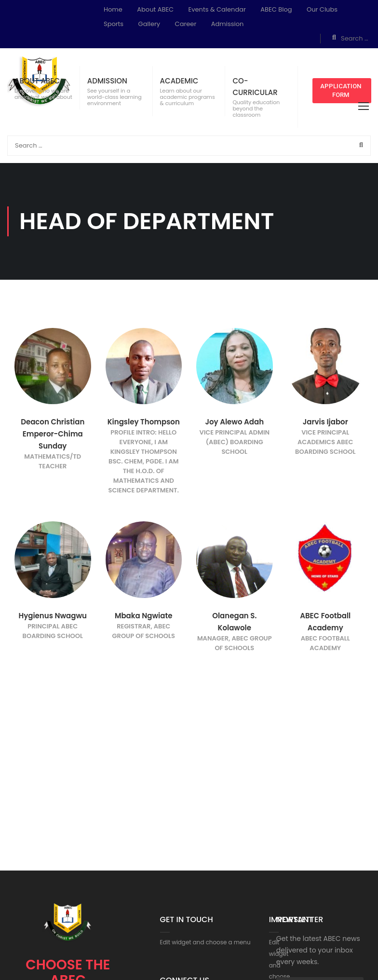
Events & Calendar (217, 9)
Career (186, 24)
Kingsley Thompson (144, 422)
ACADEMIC (179, 81)
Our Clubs (322, 9)
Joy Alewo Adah (234, 422)
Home (113, 9)
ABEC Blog (276, 9)
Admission (228, 24)
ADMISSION (107, 81)
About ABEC (155, 9)
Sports (114, 24)
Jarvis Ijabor (325, 422)
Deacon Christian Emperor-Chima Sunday (53, 434)
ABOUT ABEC (37, 81)
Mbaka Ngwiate (144, 616)
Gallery (149, 24)
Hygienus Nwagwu (53, 616)
